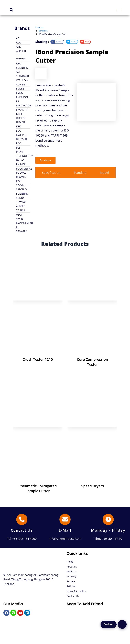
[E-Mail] (65, 519)
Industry (71, 576)
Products (72, 571)
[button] (11, 10)
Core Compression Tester (92, 362)
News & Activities (76, 591)
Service (71, 581)
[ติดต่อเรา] (122, 624)
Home (70, 562)
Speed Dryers (93, 486)
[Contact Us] (22, 519)
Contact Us (22, 530)
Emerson (43, 31)
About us (72, 567)
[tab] (51, 173)
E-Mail (65, 530)
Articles (71, 586)
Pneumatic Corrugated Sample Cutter (38, 488)
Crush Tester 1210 (38, 359)
